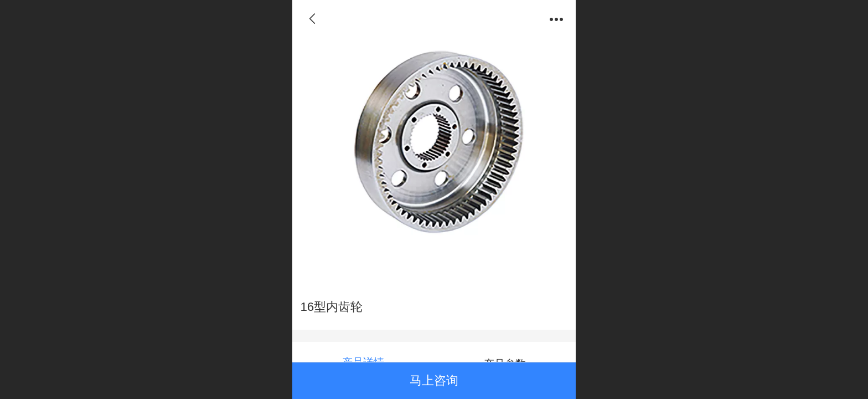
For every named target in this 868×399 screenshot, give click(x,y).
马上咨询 (434, 380)
